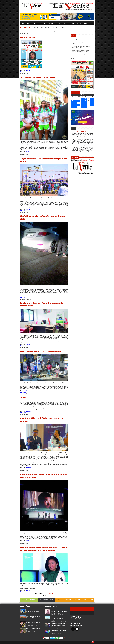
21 (79, 105)
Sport (72, 23)
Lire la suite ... (24, 72)
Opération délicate (82, 131)
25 (92, 105)
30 (85, 107)
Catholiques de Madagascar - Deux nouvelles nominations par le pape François (58, 625)
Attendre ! (24, 398)
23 (85, 105)
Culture (66, 23)
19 (72, 105)
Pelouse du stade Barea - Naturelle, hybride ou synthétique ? (33, 617)
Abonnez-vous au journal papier (29, 600)
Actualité (22, 31)
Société (58, 23)
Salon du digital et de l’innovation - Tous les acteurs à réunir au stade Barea (34, 611)
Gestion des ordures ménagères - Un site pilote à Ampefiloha (40, 351)
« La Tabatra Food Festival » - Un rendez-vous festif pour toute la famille (34, 623)
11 (92, 101)
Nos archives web (31, 31)
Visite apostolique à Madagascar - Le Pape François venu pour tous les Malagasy (59, 618)
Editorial (43, 23)
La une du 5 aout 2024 (28, 37)
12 (72, 103)
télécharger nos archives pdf (82, 609)
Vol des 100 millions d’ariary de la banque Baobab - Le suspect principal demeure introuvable (59, 611)
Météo (59, 600)
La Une (28, 70)
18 (92, 103)
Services (86, 600)
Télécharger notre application (47, 600)
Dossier (79, 23)
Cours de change (68, 600)
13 (76, 103)
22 (82, 105)
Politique (35, 23)
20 (76, 105)
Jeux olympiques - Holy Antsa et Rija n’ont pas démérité (39, 77)
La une (28, 23)
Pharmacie (78, 600)
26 (72, 107)
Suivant (49, 593)
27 (76, 107)
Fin (53, 593)
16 (85, 103)
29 (82, 107)
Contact (86, 23)
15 (82, 103)
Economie (51, 23)
